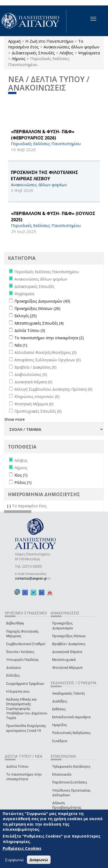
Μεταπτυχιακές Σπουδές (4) (39, 323)
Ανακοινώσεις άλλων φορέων (72, 47)
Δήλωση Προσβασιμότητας (67, 805)
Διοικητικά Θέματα (67, 652)
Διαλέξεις (60, 701)
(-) (10, 506)
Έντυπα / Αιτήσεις (20, 652)
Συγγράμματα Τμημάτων (25, 684)
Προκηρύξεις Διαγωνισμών (63, 626)
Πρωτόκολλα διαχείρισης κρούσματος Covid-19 (26, 728)
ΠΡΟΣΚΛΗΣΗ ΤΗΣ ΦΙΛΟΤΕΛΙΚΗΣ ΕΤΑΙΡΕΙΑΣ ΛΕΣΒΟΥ (44, 175)
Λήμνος (19, 58)
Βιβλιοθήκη (15, 623)
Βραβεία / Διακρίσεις (69, 644)
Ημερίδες (60, 725)
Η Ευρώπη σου (18, 691)
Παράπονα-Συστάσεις (70, 782)
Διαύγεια (13, 668)
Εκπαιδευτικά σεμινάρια (71, 717)
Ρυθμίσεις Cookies (22, 848)
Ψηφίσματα (89, 53)
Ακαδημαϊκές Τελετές (69, 693)
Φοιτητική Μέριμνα (67, 668)
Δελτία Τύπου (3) (30, 330)
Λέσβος (67, 53)
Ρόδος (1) (23, 482)
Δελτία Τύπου (17, 766)
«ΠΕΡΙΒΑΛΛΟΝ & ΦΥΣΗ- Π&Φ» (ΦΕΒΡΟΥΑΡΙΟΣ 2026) (43, 135)
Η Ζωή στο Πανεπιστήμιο (49, 41)
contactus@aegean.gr (33, 578)
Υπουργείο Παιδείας (22, 660)
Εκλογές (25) (26, 316)
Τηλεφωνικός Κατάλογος (71, 766)
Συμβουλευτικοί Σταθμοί (26, 644)
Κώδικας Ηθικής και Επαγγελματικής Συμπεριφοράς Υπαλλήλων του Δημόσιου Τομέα (27, 709)
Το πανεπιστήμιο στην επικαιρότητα (24, 777)
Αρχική (14, 41)
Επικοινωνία (62, 774)
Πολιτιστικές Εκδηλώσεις (71, 733)
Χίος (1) (21, 475)
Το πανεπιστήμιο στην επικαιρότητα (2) (49, 338)
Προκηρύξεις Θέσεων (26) (37, 308)
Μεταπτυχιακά (64, 660)
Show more (15, 419)
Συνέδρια (60, 741)
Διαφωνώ (39, 860)
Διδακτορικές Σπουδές (33, 53)
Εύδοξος (13, 675)
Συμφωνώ (14, 860)
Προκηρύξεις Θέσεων (69, 636)
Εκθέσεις (59, 709)
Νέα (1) (21, 345)
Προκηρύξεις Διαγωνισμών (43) (42, 301)
